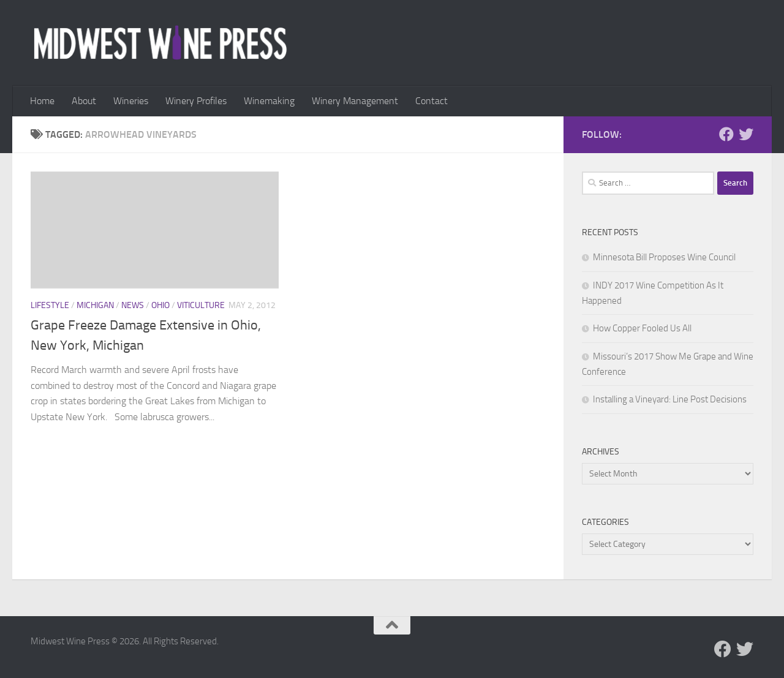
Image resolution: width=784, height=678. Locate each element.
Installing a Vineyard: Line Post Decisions (670, 399)
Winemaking (269, 101)
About (84, 101)
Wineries (131, 101)
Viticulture (201, 305)
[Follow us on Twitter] (746, 134)
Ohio (160, 305)
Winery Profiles (196, 101)
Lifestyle (50, 305)
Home (42, 101)
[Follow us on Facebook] (726, 134)
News (133, 305)
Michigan (95, 305)
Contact (432, 101)
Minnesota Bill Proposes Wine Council (664, 257)
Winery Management (355, 101)
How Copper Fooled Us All (642, 328)
